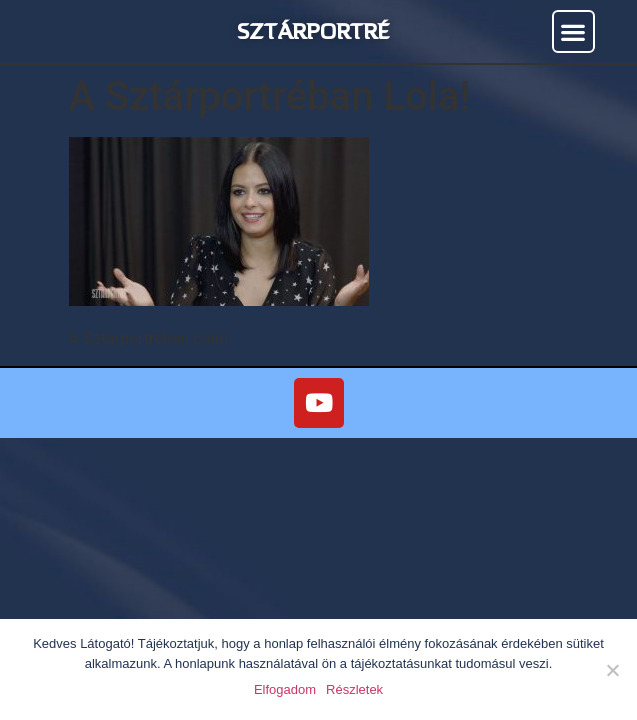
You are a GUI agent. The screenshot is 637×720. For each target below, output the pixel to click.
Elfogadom (285, 689)
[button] (573, 31)
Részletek (354, 689)
